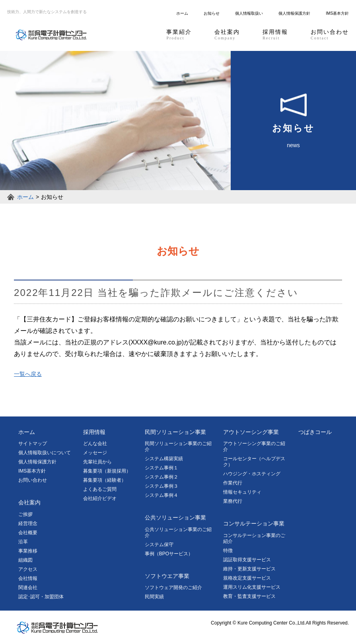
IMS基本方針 (337, 13)
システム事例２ (161, 477)
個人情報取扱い (249, 13)
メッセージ (95, 453)
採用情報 (275, 35)
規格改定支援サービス (247, 578)
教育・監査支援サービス (249, 596)
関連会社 (28, 588)
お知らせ (212, 13)
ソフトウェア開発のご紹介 (173, 588)
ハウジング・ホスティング (252, 474)
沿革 (23, 542)
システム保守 (159, 545)
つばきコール (315, 432)
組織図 (25, 560)
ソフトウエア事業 (167, 576)
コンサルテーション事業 (254, 523)
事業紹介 (179, 35)
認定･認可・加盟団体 (41, 597)
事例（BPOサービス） (169, 554)
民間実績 (154, 597)
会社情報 (28, 578)
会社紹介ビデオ (100, 498)
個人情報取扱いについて (45, 453)
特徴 (228, 551)
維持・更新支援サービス (249, 569)
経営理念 (28, 523)
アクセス (28, 569)
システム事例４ (161, 495)
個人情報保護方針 (294, 13)
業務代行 (233, 501)
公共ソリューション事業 (175, 518)
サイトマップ (33, 444)
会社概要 (28, 533)
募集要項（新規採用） (107, 471)
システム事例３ (161, 486)
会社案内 (227, 35)
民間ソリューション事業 (175, 432)
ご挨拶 (25, 514)
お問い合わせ (330, 35)
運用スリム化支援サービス (252, 587)
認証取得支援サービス (247, 560)
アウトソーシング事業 (251, 432)
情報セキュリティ (242, 492)
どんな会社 (95, 444)
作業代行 (233, 483)
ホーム (182, 13)
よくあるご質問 (100, 489)
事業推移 (28, 551)
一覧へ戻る (28, 374)
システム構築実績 (164, 459)
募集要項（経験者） (105, 480)
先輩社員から (97, 462)
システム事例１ (161, 468)
